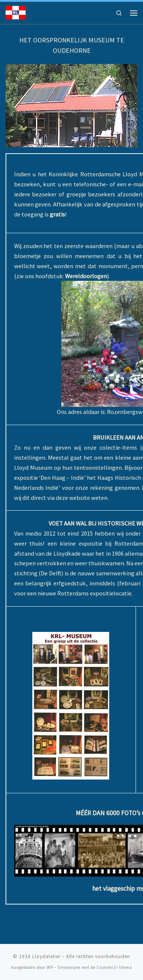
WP (50, 967)
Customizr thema (114, 967)
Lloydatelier (46, 956)
